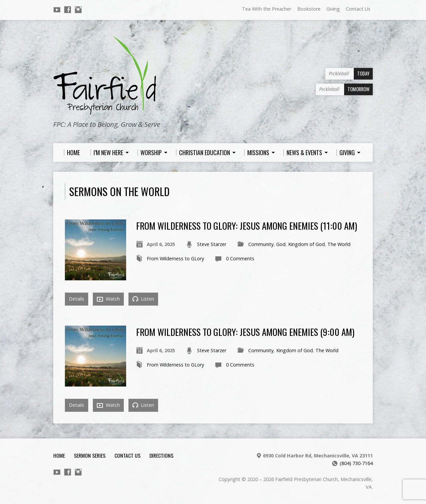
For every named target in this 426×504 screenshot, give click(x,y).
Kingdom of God (307, 244)
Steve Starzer (212, 244)
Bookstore (309, 9)
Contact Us (358, 9)
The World (339, 244)
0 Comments (240, 258)
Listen (143, 299)
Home (59, 455)
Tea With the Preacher (267, 9)
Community (261, 244)
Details (77, 299)
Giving (333, 9)
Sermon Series (90, 455)
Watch (108, 299)
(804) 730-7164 (356, 463)
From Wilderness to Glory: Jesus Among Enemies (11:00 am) (247, 226)
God (281, 244)
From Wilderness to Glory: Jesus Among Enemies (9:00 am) (245, 332)
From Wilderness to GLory (175, 258)
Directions (161, 455)
